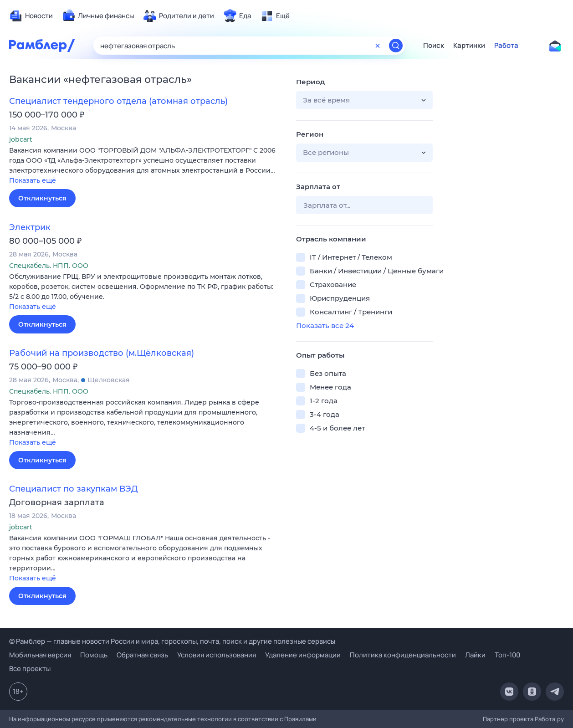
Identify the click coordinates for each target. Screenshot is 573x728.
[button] (146, 166)
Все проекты (30, 669)
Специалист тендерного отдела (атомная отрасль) (118, 101)
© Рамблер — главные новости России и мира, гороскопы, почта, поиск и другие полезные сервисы (172, 641)
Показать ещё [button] (33, 180)
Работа (506, 46)
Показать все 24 (325, 326)
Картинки (469, 46)
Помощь (94, 655)
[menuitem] (31, 16)
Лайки (475, 655)
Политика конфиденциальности (403, 655)
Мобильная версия (40, 655)
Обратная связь (142, 655)
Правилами (300, 719)
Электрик (30, 227)
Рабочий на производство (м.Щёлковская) (102, 353)
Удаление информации (303, 655)
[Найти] (396, 46)
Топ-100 (507, 655)
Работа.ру (549, 719)
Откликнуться (42, 198)
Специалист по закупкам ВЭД (73, 489)
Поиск (434, 46)
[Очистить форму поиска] (378, 46)
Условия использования (217, 655)
